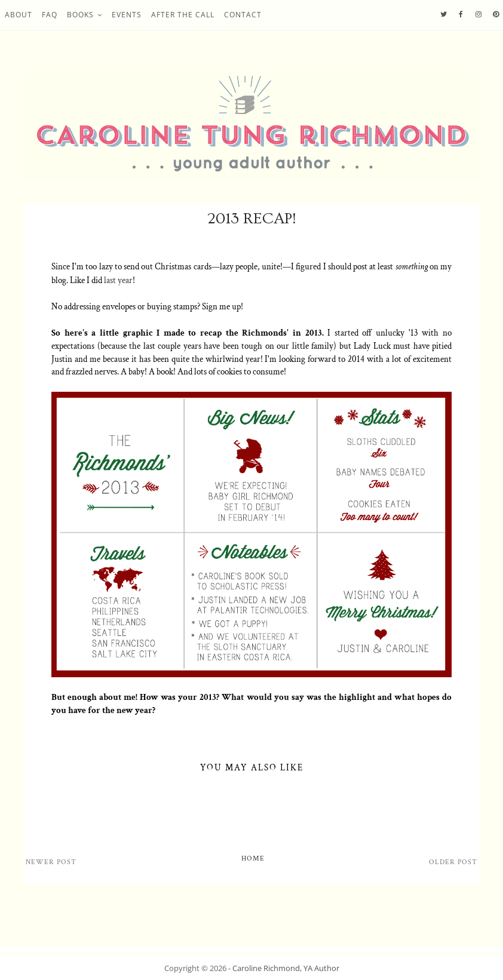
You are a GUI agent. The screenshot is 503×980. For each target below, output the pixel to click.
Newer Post (51, 862)
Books (80, 15)
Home (253, 858)
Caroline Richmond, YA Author (286, 968)
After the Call (183, 15)
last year (118, 280)
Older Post (453, 862)
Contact (243, 15)
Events (127, 15)
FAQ (50, 15)
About (19, 15)
